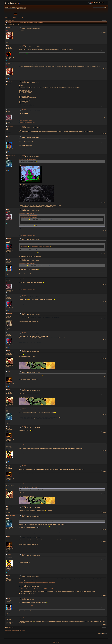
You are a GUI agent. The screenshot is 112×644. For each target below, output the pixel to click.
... (11, 20)
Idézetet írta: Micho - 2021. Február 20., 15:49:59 (28, 159)
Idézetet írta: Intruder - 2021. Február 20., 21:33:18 (28, 213)
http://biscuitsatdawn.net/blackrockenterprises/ (27, 123)
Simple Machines (61, 641)
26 (12, 20)
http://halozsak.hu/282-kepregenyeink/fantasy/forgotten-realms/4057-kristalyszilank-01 (36, 589)
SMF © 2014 (56, 641)
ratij (8, 618)
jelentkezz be (18, 7)
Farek (9, 350)
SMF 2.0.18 (51, 641)
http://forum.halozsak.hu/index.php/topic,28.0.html (29, 605)
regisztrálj (24, 7)
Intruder (9, 238)
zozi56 (9, 445)
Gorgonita (10, 27)
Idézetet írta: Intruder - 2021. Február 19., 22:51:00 (30, 217)
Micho (9, 136)
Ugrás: (99, 633)
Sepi (8, 371)
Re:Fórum (24, 27)
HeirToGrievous (11, 156)
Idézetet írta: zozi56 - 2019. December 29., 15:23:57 (28, 488)
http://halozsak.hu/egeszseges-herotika (27, 116)
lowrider (9, 82)
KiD (8, 110)
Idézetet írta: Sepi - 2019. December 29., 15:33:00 (28, 519)
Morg (9, 575)
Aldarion (9, 313)
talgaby (9, 46)
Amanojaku (10, 127)
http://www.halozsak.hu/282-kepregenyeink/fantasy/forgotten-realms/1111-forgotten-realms (37, 583)
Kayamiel (10, 507)
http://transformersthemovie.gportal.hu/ (26, 120)
